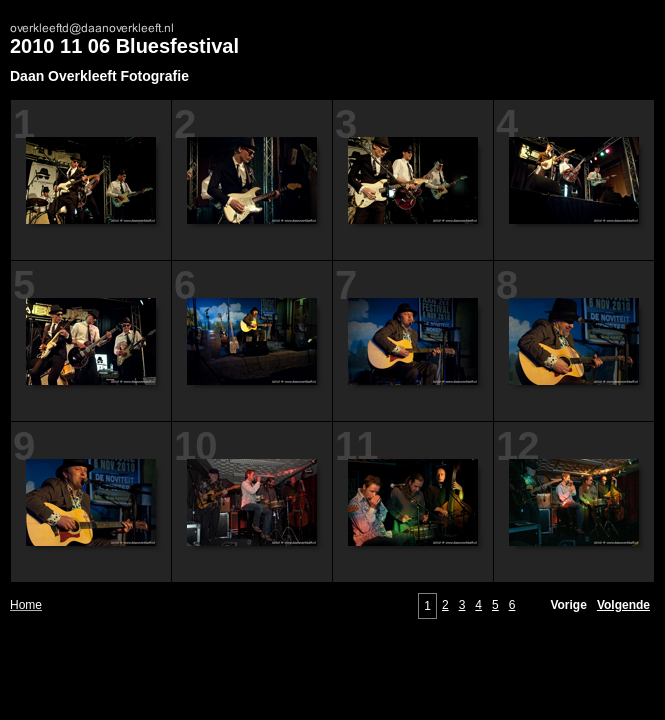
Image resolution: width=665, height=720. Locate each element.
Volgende (623, 605)
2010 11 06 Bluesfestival (124, 46)
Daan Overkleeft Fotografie (99, 76)
